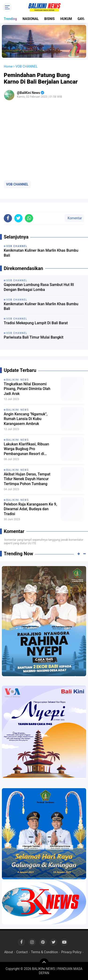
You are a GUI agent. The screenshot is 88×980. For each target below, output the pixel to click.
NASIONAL (31, 19)
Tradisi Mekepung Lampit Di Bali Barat (36, 323)
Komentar (74, 218)
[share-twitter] (18, 218)
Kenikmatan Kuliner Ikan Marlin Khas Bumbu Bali (41, 306)
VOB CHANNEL (17, 184)
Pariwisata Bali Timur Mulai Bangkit (34, 337)
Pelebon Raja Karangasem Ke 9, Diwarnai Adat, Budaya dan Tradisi (30, 509)
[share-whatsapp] (29, 218)
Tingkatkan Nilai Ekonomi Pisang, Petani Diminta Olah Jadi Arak (27, 389)
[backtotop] (44, 963)
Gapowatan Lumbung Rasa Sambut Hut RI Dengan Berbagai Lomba (39, 287)
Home (8, 66)
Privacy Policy (71, 952)
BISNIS (50, 19)
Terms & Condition (44, 952)
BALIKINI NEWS (18, 380)
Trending (10, 19)
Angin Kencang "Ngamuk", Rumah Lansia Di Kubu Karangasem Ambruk (26, 419)
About (9, 952)
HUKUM (66, 19)
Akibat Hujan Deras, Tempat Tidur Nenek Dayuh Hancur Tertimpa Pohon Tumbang (27, 479)
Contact (22, 952)
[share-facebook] (8, 218)
